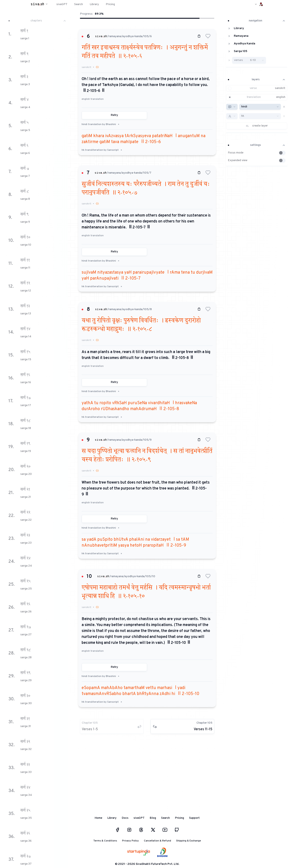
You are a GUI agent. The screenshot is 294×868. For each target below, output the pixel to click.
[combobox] (232, 107)
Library (112, 818)
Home (98, 818)
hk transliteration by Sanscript (102, 150)
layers (257, 79)
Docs (125, 818)
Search (165, 818)
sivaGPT (139, 818)
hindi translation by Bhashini (100, 124)
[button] (208, 36)
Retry (114, 115)
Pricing (179, 818)
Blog (153, 818)
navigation (257, 21)
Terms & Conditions (105, 841)
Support (194, 818)
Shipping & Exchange (189, 841)
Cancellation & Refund (157, 841)
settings (257, 145)
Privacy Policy (130, 841)
